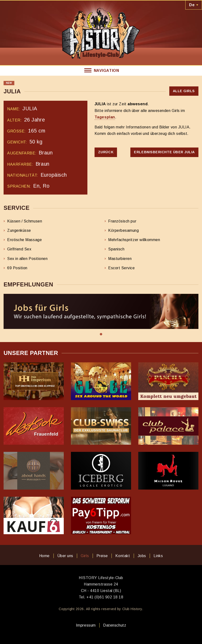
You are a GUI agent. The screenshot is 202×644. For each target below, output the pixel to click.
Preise (102, 556)
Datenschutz (115, 625)
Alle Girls (184, 91)
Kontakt (123, 556)
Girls (85, 556)
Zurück (106, 152)
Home (44, 556)
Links (158, 556)
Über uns (65, 556)
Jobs (142, 556)
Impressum (86, 625)
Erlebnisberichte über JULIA (164, 152)
